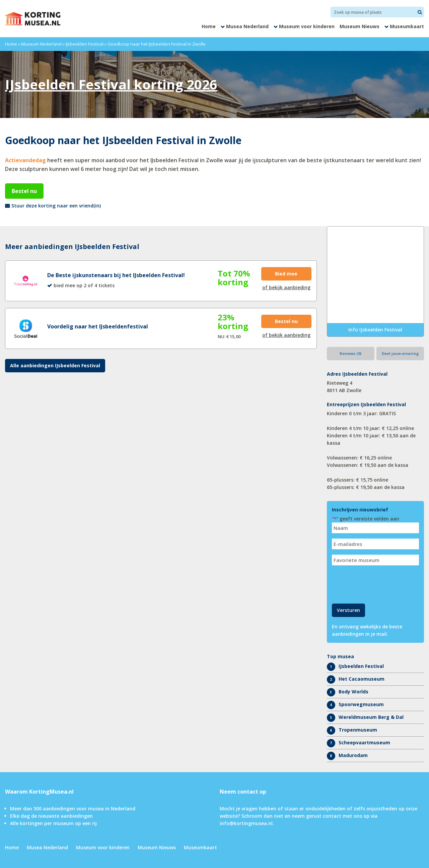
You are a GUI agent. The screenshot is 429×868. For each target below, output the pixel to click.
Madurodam (353, 755)
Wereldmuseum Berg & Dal (371, 717)
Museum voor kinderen (307, 26)
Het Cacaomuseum (362, 679)
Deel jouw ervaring (400, 353)
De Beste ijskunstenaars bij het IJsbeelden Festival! (116, 275)
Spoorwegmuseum (361, 704)
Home (209, 26)
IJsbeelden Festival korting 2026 (111, 84)
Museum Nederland (41, 44)
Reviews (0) (350, 353)
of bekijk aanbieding (286, 287)
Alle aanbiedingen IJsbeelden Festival (55, 365)
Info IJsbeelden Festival (375, 330)
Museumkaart (407, 26)
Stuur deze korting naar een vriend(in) (56, 206)
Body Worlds (353, 692)
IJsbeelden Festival (85, 44)
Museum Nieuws (360, 26)
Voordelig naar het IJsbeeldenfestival (98, 326)
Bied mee (286, 274)
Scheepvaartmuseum (364, 742)
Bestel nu (24, 191)
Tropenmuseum (358, 730)
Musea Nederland (247, 26)
